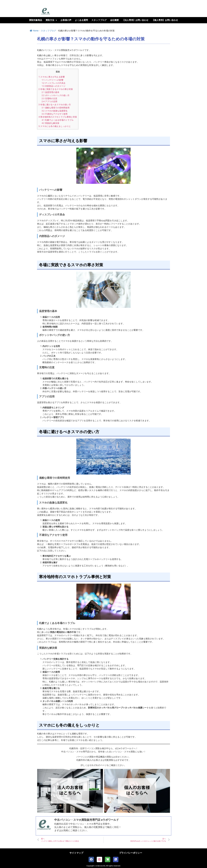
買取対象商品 (36, 20)
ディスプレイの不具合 (54, 83)
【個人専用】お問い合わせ (165, 20)
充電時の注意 (49, 99)
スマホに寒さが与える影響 (52, 77)
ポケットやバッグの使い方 (56, 95)
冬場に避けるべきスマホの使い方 (55, 105)
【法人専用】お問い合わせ (135, 20)
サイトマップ (76, 853)
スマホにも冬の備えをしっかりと (55, 126)
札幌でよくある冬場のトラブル (58, 120)
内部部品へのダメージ (54, 86)
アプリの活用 (49, 102)
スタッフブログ (99, 20)
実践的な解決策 (50, 123)
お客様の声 (66, 20)
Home (34, 31)
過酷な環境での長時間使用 (56, 108)
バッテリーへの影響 (52, 80)
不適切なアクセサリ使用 (55, 114)
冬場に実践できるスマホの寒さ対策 (56, 89)
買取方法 (51, 20)
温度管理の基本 (50, 92)
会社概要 (114, 20)
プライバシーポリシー (131, 853)
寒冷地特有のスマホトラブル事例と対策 (58, 117)
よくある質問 (81, 20)
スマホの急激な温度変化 (55, 111)
